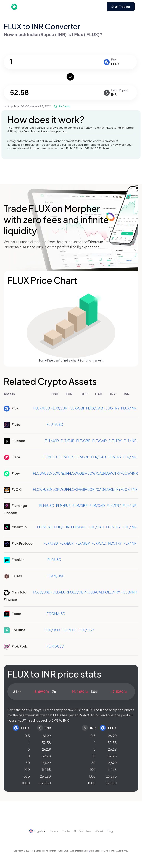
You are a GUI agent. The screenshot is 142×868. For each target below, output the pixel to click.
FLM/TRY (114, 505)
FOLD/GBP (77, 592)
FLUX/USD (42, 408)
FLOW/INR (129, 473)
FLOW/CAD (95, 473)
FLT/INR (130, 441)
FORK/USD (55, 646)
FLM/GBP (80, 505)
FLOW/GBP (77, 473)
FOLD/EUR (59, 592)
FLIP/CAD (96, 527)
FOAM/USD (56, 576)
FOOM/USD (56, 614)
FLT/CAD (99, 441)
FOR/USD (52, 630)
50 (28, 763)
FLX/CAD (99, 543)
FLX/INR (130, 543)
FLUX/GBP (77, 408)
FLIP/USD (45, 527)
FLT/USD (52, 441)
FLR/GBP (82, 457)
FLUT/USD (55, 424)
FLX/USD (51, 543)
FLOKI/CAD (95, 489)
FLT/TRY (115, 441)
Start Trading (121, 7)
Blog (110, 831)
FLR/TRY (115, 457)
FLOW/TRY (112, 473)
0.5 (27, 736)
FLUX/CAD (94, 408)
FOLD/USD (42, 592)
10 (28, 756)
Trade (66, 831)
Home (54, 831)
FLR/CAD (99, 457)
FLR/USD (50, 457)
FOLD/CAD (95, 592)
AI (75, 831)
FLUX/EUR (59, 408)
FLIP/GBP (79, 527)
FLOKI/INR (129, 489)
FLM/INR (130, 505)
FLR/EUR (66, 457)
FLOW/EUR (59, 473)
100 (27, 769)
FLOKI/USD (42, 489)
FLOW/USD (42, 473)
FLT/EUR (67, 441)
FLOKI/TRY (112, 489)
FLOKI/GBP (77, 489)
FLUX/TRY (111, 408)
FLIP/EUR (62, 527)
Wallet (99, 831)
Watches (85, 831)
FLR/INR (130, 457)
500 (27, 776)
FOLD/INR (129, 592)
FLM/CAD (97, 505)
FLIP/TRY (113, 527)
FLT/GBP (83, 441)
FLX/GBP (83, 543)
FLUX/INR (129, 408)
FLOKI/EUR (59, 489)
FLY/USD (54, 560)
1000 (26, 783)
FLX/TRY (115, 543)
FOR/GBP (86, 630)
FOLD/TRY (112, 592)
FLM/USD (47, 505)
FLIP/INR (129, 527)
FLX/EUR (67, 543)
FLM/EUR (63, 505)
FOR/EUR (69, 630)
